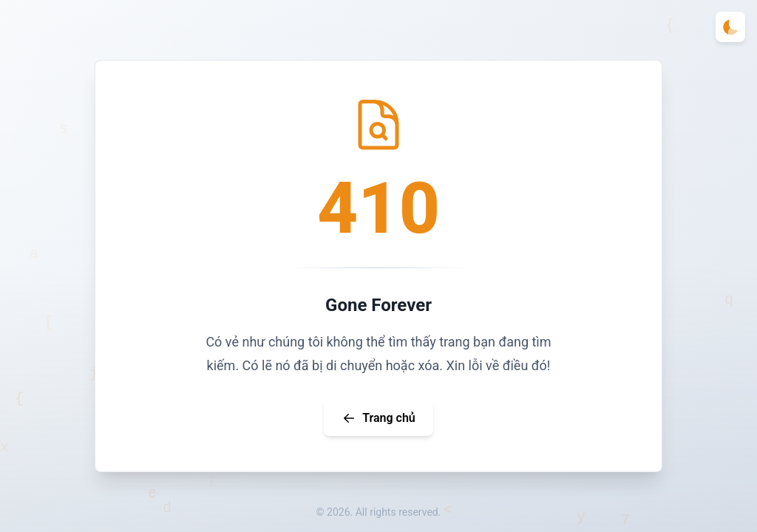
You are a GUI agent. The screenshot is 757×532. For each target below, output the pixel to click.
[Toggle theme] (730, 27)
